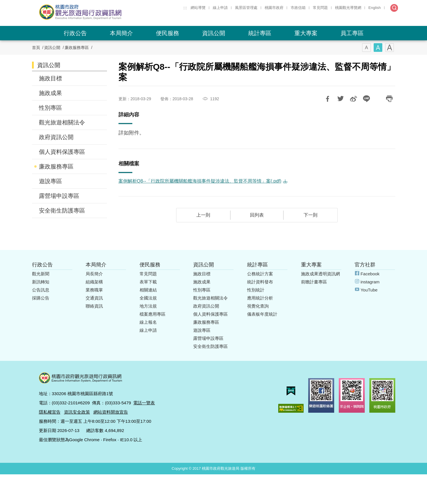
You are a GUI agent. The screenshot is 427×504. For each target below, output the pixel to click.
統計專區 (260, 33)
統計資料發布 (260, 282)
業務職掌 (94, 290)
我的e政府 (291, 391)
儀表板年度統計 (262, 314)
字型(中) (378, 48)
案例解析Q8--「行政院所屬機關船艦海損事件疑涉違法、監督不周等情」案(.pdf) (200, 181)
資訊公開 (214, 33)
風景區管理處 (246, 8)
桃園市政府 (274, 8)
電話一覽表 (144, 403)
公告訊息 (41, 290)
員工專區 (352, 33)
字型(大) (390, 48)
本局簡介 (121, 33)
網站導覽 (198, 8)
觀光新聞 (41, 274)
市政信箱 (298, 8)
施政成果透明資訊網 (320, 274)
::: (185, 8)
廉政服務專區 (77, 48)
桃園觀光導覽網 (348, 8)
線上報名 (148, 322)
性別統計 (256, 290)
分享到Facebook (328, 99)
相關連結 (148, 290)
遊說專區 (50, 181)
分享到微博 (353, 99)
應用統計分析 (260, 298)
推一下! (341, 99)
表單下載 (148, 282)
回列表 (257, 215)
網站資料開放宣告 (111, 412)
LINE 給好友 (366, 99)
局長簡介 (94, 274)
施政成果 (50, 93)
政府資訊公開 (56, 137)
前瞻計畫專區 (314, 282)
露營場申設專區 (59, 196)
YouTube (369, 290)
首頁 (36, 48)
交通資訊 (94, 298)
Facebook (370, 274)
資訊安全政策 (77, 412)
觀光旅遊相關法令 (62, 122)
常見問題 (320, 8)
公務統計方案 (260, 274)
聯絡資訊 (94, 306)
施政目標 (50, 78)
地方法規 (148, 306)
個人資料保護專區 (62, 152)
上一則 (203, 215)
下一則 (311, 215)
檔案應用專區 (153, 314)
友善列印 (390, 99)
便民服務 (168, 33)
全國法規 (148, 298)
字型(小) (366, 48)
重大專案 (306, 33)
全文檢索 (394, 8)
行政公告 (75, 33)
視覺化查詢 (258, 306)
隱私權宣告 (50, 412)
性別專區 (50, 108)
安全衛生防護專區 (62, 211)
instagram (370, 282)
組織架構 (94, 282)
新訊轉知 (41, 282)
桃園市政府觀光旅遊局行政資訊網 (96, 12)
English (375, 8)
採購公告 (41, 298)
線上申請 (220, 8)
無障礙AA (291, 408)
